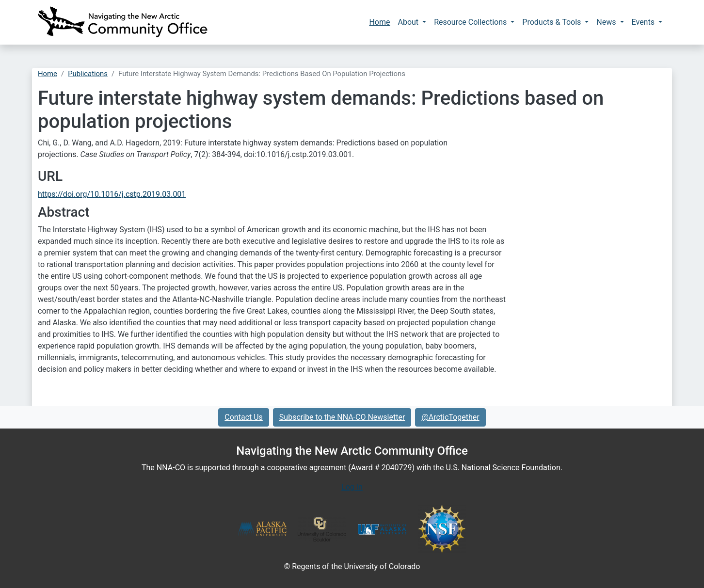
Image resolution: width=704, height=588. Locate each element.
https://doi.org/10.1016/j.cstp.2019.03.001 (112, 194)
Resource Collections (471, 22)
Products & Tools (552, 22)
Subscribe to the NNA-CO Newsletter (342, 417)
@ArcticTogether (450, 417)
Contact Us (244, 417)
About (409, 22)
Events (644, 22)
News (607, 22)
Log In (352, 487)
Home (379, 22)
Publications (88, 74)
